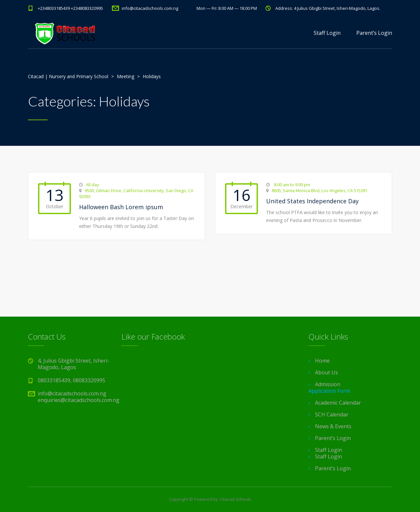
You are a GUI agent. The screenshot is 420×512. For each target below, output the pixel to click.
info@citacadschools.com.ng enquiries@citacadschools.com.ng (79, 397)
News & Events (333, 426)
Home (322, 361)
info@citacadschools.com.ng (150, 8)
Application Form (329, 391)
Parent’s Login (374, 33)
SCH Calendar (332, 414)
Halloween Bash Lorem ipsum (121, 207)
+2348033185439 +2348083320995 (70, 8)
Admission (328, 384)
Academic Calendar (338, 403)
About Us (326, 372)
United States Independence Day (312, 201)
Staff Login (327, 33)
